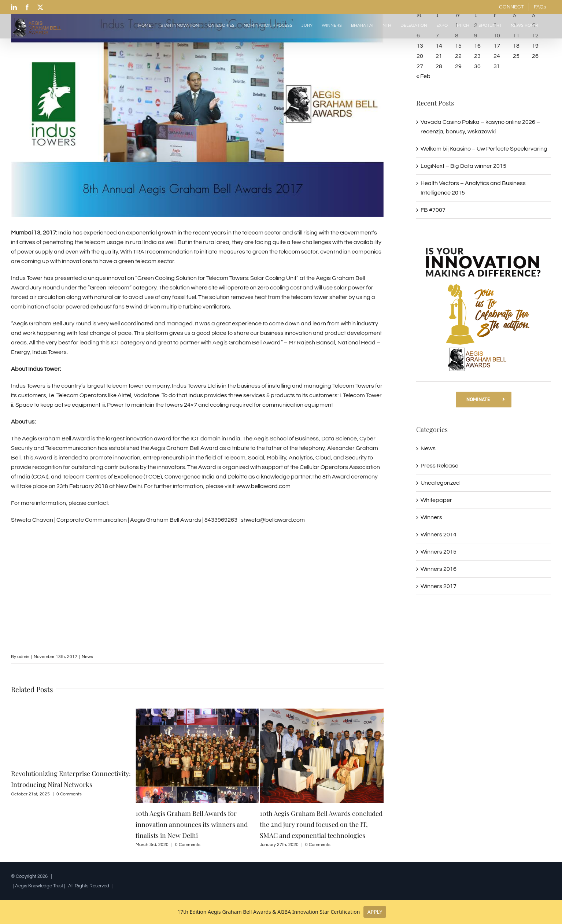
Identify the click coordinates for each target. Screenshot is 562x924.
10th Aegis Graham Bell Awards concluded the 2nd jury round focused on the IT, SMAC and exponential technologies (321, 824)
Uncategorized (440, 483)
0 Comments (69, 794)
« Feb (423, 76)
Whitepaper (436, 500)
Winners (431, 517)
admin (23, 657)
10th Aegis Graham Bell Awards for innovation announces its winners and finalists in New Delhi (192, 824)
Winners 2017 (439, 586)
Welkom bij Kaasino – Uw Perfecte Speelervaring (484, 149)
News (87, 657)
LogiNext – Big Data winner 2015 (463, 166)
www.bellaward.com (264, 486)
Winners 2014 (439, 535)
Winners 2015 (439, 552)
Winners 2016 (439, 569)
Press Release (439, 466)
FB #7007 (433, 210)
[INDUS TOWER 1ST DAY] (197, 108)
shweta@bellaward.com (273, 520)
